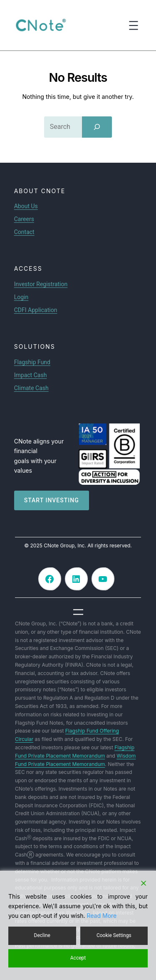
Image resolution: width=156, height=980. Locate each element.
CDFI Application (36, 310)
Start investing (52, 500)
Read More (102, 916)
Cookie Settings (114, 935)
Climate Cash (31, 388)
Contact (24, 232)
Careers (24, 219)
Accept (78, 958)
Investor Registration (41, 284)
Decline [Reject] (42, 935)
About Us (26, 206)
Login (21, 297)
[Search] (97, 127)
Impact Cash (31, 375)
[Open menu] (134, 25)
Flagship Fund (32, 362)
